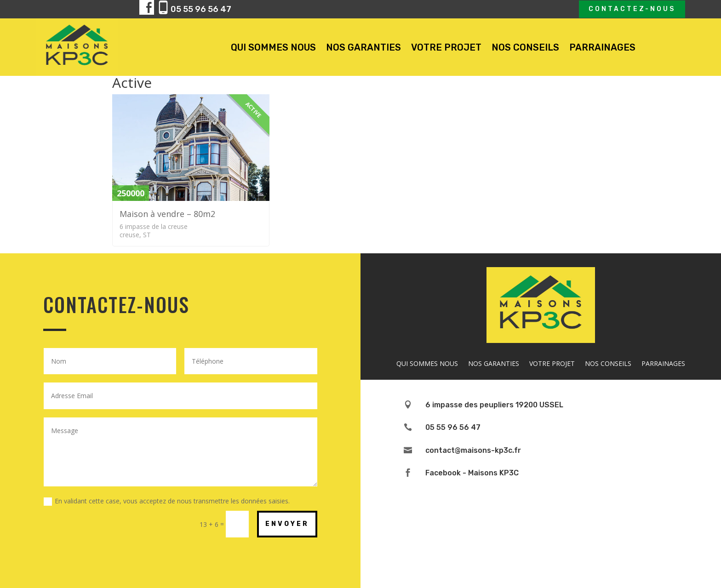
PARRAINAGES (602, 47)
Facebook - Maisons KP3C (472, 473)
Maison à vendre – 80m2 (167, 214)
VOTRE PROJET (446, 47)
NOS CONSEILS (525, 47)
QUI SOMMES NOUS (273, 47)
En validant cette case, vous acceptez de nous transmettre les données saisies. (167, 501)
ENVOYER (287, 524)
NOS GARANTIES (363, 47)
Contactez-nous (632, 9)
